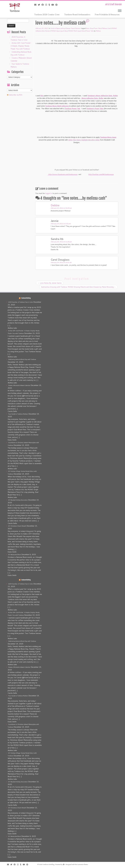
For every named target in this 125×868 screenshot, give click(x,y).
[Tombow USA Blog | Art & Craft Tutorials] (15, 8)
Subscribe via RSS (16, 95)
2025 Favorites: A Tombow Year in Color (21, 302)
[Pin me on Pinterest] (57, 5)
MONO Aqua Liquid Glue (59, 31)
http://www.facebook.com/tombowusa (63, 174)
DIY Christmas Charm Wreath (17, 526)
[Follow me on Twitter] (40, 5)
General (78, 28)
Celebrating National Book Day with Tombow (22, 359)
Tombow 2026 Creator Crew (47, 14)
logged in (49, 193)
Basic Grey (90, 28)
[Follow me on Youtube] (53, 5)
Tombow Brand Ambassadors (77, 14)
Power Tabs (90, 31)
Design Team (70, 28)
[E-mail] (36, 5)
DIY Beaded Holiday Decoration (18, 500)
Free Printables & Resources (107, 14)
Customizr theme (83, 864)
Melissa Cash (107, 28)
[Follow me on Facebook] (43, 5)
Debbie (55, 205)
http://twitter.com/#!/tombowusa (101, 174)
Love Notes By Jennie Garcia (50, 283)
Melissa (98, 31)
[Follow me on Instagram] (47, 5)
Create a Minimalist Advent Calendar (19, 385)
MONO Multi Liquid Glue (77, 31)
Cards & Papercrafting (58, 28)
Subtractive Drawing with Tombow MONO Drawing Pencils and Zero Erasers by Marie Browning (78, 287)
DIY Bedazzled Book (15, 555)
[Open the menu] (120, 11)
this (42, 96)
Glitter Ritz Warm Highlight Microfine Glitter (84, 140)
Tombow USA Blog (26, 298)
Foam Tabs (98, 28)
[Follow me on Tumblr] (50, 5)
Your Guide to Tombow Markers (18, 414)
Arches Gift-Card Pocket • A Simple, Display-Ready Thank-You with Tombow (21, 46)
